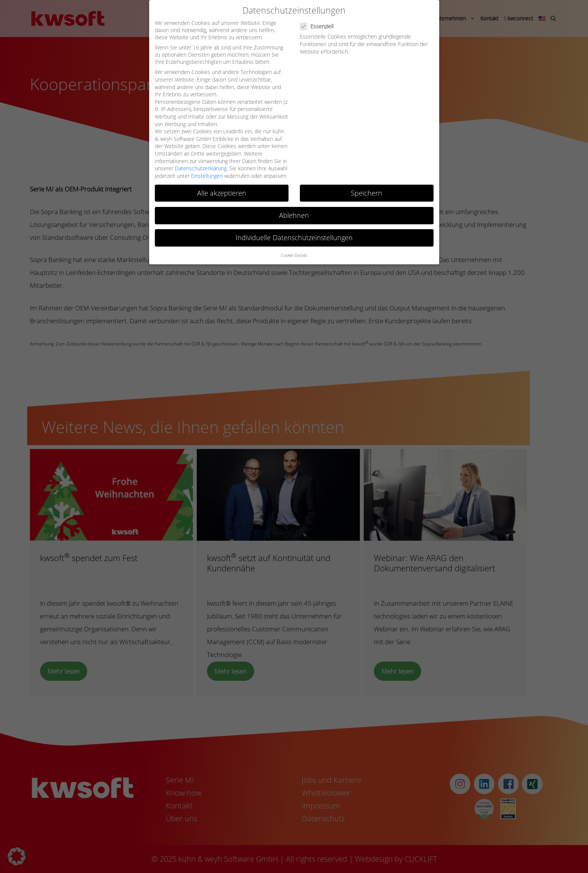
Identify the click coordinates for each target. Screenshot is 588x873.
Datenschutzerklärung (201, 168)
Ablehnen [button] (294, 215)
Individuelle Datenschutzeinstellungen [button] (294, 238)
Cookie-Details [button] (294, 255)
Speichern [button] (367, 193)
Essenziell (319, 26)
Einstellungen (207, 176)
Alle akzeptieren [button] (222, 193)
